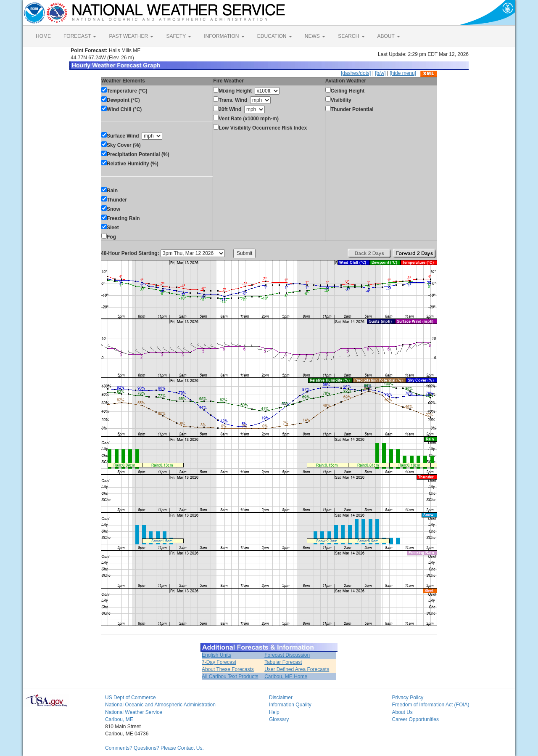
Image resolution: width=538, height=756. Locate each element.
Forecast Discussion (287, 655)
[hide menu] (403, 73)
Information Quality (290, 705)
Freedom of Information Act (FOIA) (431, 705)
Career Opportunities (415, 719)
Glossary (279, 719)
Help (274, 712)
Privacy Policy (408, 698)
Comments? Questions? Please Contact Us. (154, 748)
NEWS (315, 36)
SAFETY (179, 36)
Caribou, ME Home (286, 676)
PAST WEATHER (131, 36)
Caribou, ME (119, 719)
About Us (402, 712)
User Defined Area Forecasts (297, 669)
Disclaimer (281, 698)
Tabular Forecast (283, 662)
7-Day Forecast (219, 662)
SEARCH (351, 36)
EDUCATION (275, 36)
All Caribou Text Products (230, 676)
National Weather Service (134, 712)
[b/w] (380, 73)
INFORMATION (224, 36)
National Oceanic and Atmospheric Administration (160, 705)
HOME (43, 36)
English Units (216, 655)
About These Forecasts (228, 669)
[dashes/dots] (356, 73)
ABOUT (389, 36)
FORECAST (80, 36)
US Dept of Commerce (131, 698)
